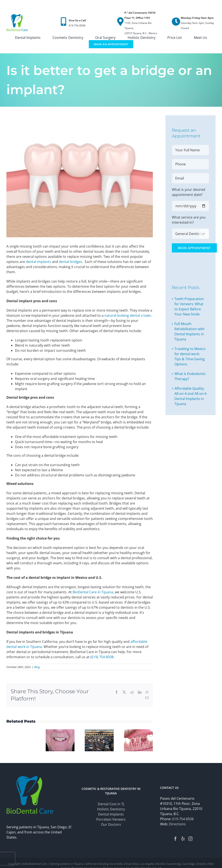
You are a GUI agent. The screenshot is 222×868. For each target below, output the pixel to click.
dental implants (38, 262)
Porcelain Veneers (111, 819)
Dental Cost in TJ (111, 804)
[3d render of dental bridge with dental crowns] (80, 176)
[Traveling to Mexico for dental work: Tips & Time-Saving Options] (99, 732)
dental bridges (71, 262)
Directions (177, 824)
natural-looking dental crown (128, 315)
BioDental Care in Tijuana (93, 592)
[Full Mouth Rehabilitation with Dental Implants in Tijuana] (60, 732)
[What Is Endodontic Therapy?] (139, 732)
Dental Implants (111, 814)
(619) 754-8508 (102, 657)
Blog (37, 667)
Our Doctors (111, 824)
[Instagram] (190, 839)
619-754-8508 (183, 819)
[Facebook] (175, 839)
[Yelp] (183, 839)
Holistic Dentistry (111, 809)
